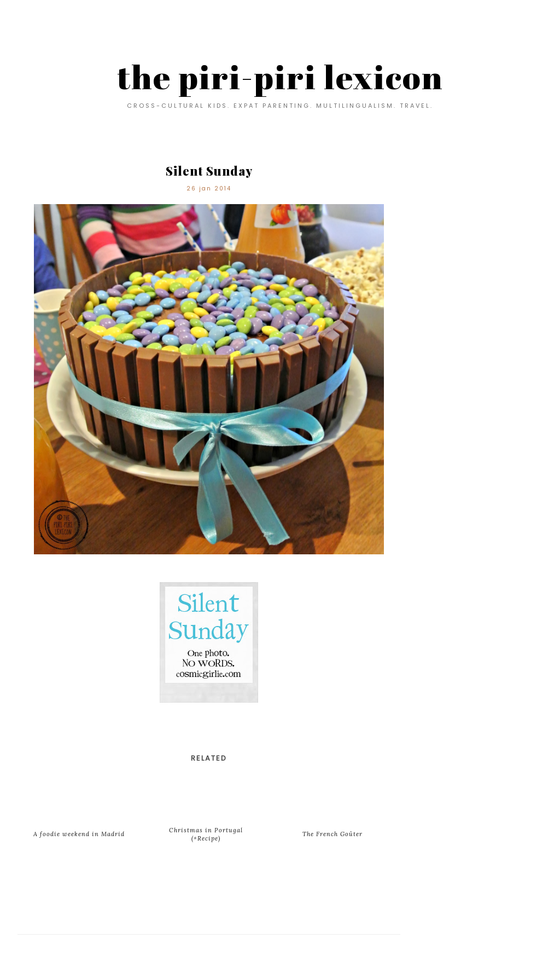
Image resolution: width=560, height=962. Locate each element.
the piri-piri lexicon (280, 77)
